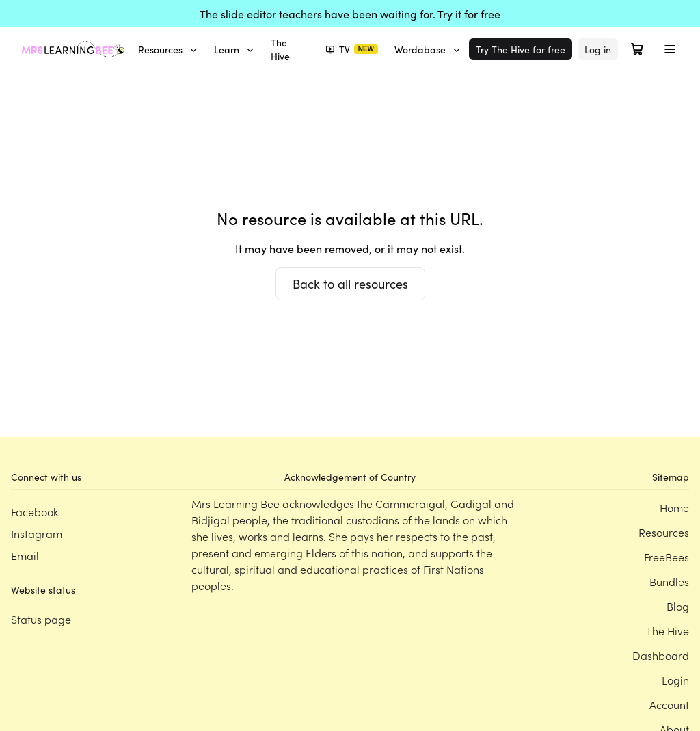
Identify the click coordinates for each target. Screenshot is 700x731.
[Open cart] (637, 49)
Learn (234, 49)
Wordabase (428, 49)
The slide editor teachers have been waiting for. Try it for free (350, 14)
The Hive (280, 49)
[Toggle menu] (670, 49)
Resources (168, 49)
